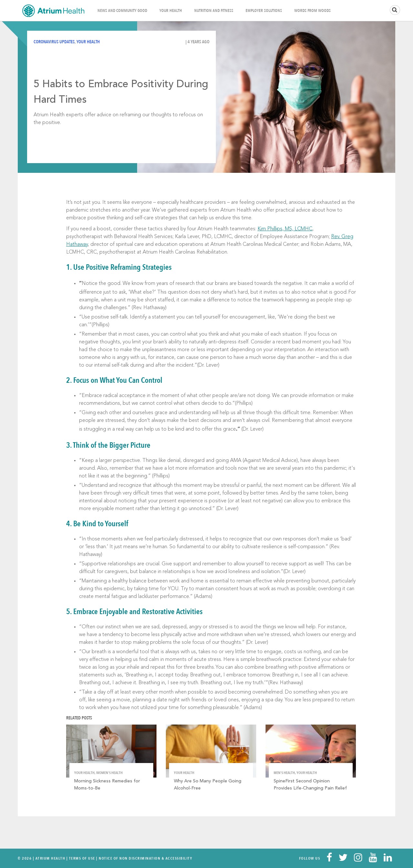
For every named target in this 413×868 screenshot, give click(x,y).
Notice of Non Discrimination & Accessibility (146, 858)
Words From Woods (312, 11)
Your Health (171, 11)
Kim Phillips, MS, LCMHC (285, 229)
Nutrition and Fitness (214, 11)
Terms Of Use (82, 858)
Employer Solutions (264, 11)
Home (53, 10)
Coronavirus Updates (54, 42)
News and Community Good (122, 11)
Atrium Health (50, 858)
